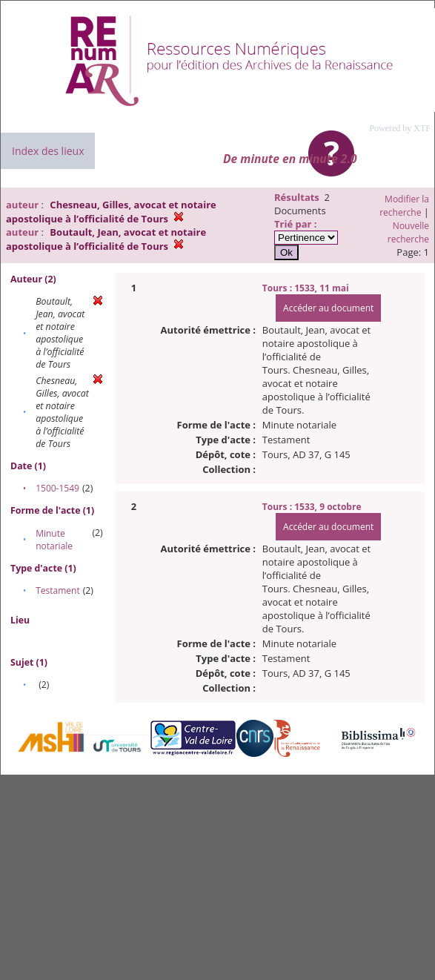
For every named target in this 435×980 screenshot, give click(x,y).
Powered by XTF (400, 128)
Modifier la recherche (404, 206)
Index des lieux (48, 151)
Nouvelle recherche (408, 232)
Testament (58, 590)
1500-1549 (57, 488)
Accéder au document (328, 308)
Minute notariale (54, 540)
